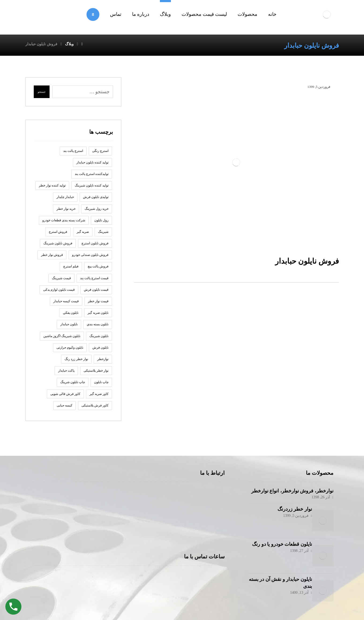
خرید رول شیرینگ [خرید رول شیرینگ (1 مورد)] (97, 211)
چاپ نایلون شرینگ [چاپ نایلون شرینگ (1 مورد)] (73, 384)
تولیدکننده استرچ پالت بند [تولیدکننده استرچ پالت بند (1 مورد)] (92, 176)
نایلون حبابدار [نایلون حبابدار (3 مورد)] (69, 327)
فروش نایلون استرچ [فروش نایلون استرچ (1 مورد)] (95, 246)
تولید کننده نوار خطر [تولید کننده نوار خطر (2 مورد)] (52, 188)
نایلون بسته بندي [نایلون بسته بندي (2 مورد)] (98, 327)
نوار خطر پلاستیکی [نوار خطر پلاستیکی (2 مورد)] (96, 373)
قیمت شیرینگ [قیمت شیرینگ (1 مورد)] (61, 281)
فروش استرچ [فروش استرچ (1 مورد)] (58, 234)
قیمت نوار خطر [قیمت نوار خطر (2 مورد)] (98, 304)
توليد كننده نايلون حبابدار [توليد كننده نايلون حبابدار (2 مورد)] (92, 165)
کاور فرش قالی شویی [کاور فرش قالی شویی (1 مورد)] (65, 396)
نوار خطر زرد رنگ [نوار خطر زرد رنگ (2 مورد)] (76, 361)
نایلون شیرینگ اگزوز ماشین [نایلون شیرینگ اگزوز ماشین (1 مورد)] (62, 338)
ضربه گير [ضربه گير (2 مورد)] (83, 234)
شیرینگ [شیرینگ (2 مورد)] (103, 234)
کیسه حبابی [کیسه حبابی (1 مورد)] (65, 408)
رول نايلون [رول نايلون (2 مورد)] (101, 223)
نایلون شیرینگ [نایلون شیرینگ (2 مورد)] (99, 338)
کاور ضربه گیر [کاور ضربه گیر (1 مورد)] (99, 396)
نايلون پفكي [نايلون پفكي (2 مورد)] (71, 315)
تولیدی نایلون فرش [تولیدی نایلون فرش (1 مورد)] (96, 199)
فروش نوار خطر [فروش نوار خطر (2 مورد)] (52, 257)
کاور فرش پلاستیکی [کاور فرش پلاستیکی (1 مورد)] (95, 408)
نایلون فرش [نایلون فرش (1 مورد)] (100, 350)
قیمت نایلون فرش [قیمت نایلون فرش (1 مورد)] (96, 292)
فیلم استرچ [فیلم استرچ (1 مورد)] (71, 269)
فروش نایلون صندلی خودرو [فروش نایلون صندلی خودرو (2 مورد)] (90, 257)
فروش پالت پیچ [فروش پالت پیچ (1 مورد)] (98, 269)
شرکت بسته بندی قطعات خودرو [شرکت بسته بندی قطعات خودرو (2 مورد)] (64, 223)
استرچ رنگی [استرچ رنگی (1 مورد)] (100, 153)
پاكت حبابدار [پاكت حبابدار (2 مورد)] (66, 373)
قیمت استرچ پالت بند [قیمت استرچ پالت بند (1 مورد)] (94, 281)
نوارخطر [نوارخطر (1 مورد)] (103, 361)
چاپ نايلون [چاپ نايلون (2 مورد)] (101, 384)
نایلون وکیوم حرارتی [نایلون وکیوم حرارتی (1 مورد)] (70, 350)
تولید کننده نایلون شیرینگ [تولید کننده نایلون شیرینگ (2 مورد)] (92, 188)
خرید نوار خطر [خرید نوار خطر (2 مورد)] (66, 211)
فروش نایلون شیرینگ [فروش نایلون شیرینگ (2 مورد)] (58, 246)
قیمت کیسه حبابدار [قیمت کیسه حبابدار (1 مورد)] (66, 304)
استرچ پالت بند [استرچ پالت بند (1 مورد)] (73, 153)
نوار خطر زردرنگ (289, 511)
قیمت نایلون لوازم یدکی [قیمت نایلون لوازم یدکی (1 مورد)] (59, 292)
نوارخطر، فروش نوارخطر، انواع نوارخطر (292, 493)
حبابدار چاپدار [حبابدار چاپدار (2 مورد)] (65, 199)
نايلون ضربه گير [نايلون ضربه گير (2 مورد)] (98, 315)
